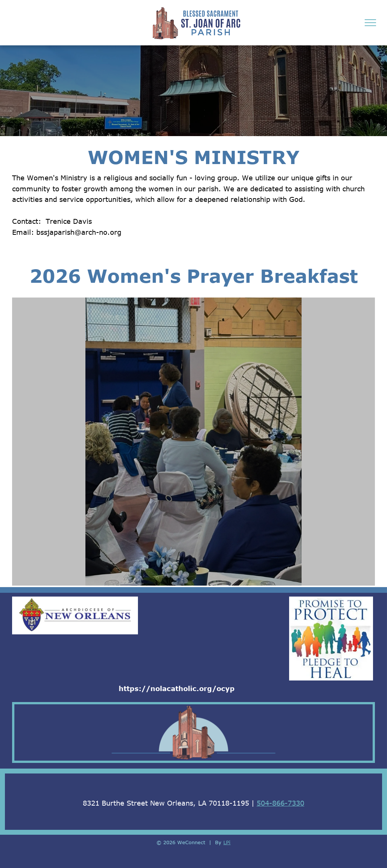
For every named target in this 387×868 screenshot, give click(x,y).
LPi (227, 842)
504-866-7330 (280, 803)
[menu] (370, 23)
